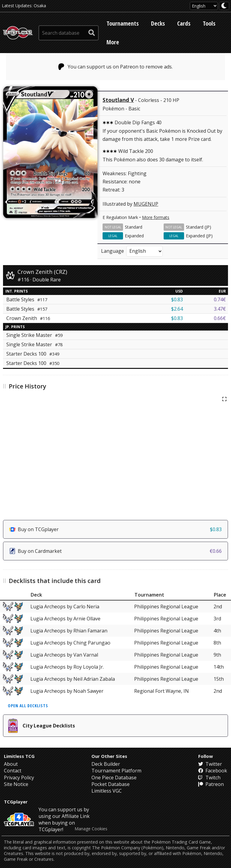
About (11, 764)
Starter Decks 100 (33, 354)
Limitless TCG (19, 756)
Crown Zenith (28, 318)
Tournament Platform (116, 771)
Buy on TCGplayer (115, 529)
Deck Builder (106, 764)
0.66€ (220, 318)
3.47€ (220, 309)
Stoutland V (118, 100)
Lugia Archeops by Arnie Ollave (65, 619)
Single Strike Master (34, 335)
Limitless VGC (107, 791)
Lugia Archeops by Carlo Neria (65, 607)
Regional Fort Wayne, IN (162, 691)
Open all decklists (28, 706)
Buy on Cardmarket (115, 551)
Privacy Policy (19, 778)
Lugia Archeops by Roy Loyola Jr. (67, 667)
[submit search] (92, 33)
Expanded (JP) (199, 236)
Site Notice (16, 784)
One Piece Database (114, 778)
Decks (158, 23)
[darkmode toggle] (224, 6)
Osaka (40, 6)
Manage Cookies (91, 829)
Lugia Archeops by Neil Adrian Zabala (73, 679)
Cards (184, 23)
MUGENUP (146, 204)
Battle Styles (27, 299)
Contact (13, 771)
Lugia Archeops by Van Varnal (64, 655)
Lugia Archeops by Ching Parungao (70, 643)
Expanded (134, 236)
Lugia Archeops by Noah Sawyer (67, 691)
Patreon (211, 784)
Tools (209, 23)
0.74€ (220, 299)
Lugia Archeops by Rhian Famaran (69, 631)
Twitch (209, 778)
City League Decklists (42, 726)
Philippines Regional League (166, 607)
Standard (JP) (199, 227)
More (113, 42)
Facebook (213, 771)
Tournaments (123, 23)
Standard (134, 227)
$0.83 (177, 299)
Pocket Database (111, 784)
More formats (156, 217)
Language (112, 251)
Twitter (210, 764)
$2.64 (177, 309)
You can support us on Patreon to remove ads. (116, 67)
